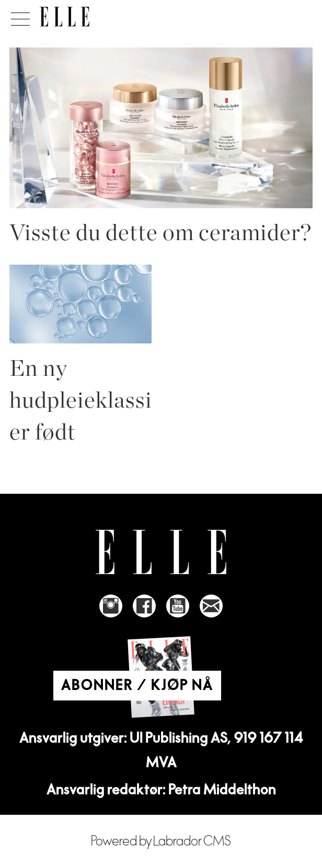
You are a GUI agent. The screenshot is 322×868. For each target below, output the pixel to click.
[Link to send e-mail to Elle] (211, 606)
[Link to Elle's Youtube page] (178, 606)
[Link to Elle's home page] (161, 552)
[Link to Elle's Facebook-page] (144, 606)
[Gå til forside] (65, 17)
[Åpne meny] (19, 16)
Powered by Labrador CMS (161, 841)
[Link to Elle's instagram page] (111, 606)
